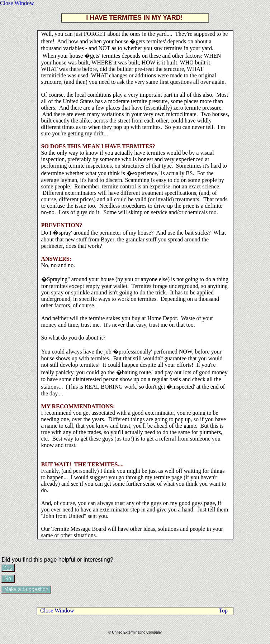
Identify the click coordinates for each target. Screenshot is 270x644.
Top (223, 611)
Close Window (17, 3)
